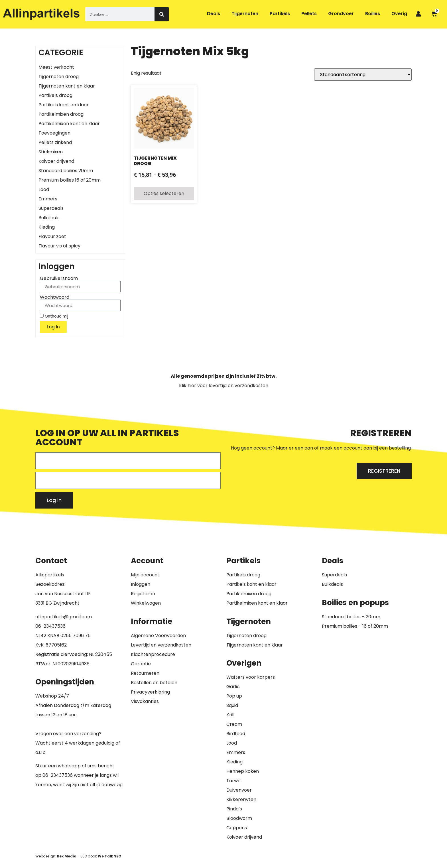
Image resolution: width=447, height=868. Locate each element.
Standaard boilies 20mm (66, 171)
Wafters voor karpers (251, 677)
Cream (234, 724)
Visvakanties (145, 701)
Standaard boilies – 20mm (351, 617)
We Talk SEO (110, 856)
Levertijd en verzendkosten (161, 645)
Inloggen (141, 584)
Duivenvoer (239, 790)
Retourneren (145, 673)
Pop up (234, 696)
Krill (230, 715)
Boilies (373, 14)
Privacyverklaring (150, 692)
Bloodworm (239, 818)
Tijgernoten (245, 14)
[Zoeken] (162, 14)
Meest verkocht (56, 67)
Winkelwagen (146, 603)
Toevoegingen (54, 133)
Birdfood (236, 734)
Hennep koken (243, 771)
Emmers (48, 199)
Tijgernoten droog (59, 77)
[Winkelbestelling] (363, 75)
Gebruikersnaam (59, 279)
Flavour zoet (52, 236)
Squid (232, 705)
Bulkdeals (49, 218)
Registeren (143, 594)
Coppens (237, 828)
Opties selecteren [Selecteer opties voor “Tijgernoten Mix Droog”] (164, 193)
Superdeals (51, 208)
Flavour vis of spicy (59, 246)
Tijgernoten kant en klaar (67, 86)
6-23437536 (52, 626)
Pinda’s (234, 809)
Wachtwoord (55, 297)
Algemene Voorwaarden (158, 636)
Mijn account (145, 575)
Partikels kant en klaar (64, 105)
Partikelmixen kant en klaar (69, 124)
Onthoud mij (54, 316)
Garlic (233, 687)
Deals (214, 14)
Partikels (280, 14)
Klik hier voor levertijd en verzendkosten (224, 386)
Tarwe (233, 781)
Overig (399, 14)
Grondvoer (341, 14)
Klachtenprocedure (153, 654)
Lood (44, 189)
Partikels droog (55, 95)
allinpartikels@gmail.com (64, 617)
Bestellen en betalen (154, 683)
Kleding (47, 227)
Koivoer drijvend (56, 161)
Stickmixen (51, 152)
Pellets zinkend (55, 142)
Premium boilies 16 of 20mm (70, 180)
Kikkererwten (241, 799)
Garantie (141, 664)
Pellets (309, 14)
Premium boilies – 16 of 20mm (355, 626)
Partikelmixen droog (61, 114)
